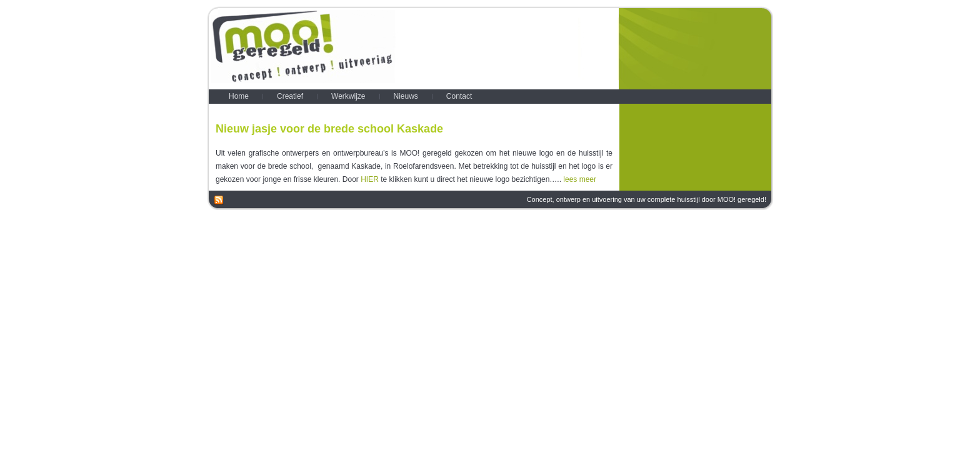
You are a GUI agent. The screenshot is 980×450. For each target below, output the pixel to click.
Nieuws (610, 108)
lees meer (580, 179)
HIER (370, 179)
